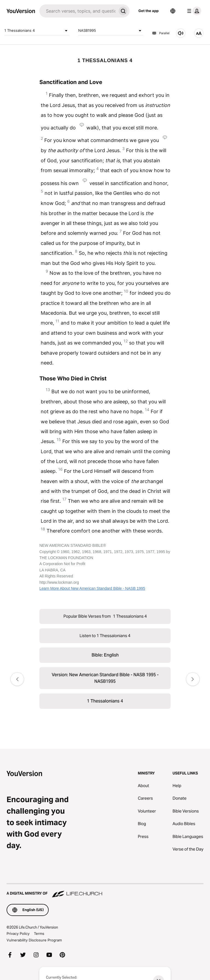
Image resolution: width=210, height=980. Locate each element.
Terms (39, 933)
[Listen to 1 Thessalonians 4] (181, 33)
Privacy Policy (18, 933)
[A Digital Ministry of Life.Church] (105, 891)
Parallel (161, 33)
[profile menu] (193, 11)
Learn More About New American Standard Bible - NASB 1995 (92, 588)
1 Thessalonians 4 (37, 31)
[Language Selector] (173, 11)
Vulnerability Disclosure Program (34, 940)
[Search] (78, 11)
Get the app (148, 11)
